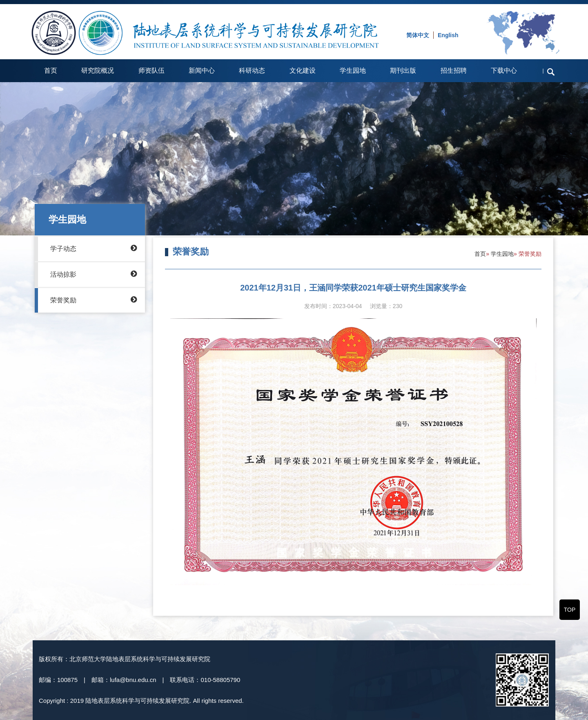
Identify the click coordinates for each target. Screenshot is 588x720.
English (448, 35)
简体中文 (418, 35)
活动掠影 (94, 274)
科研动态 (252, 70)
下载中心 (504, 70)
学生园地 (353, 70)
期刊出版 (403, 70)
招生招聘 (454, 70)
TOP (570, 610)
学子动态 (94, 248)
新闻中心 (202, 70)
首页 (51, 70)
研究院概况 (98, 70)
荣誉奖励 (94, 300)
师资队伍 (151, 70)
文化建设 (303, 70)
